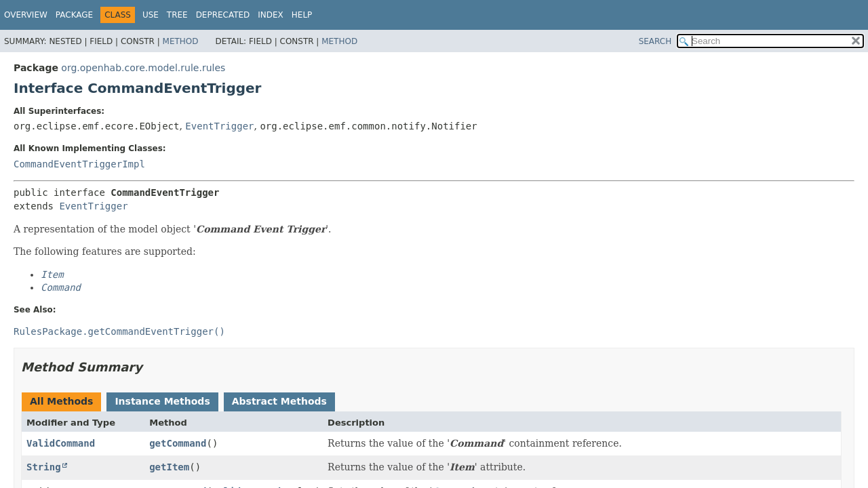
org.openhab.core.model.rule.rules (143, 68)
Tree (177, 15)
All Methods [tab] (61, 401)
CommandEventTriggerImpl (79, 164)
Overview (26, 15)
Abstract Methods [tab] (279, 401)
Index (271, 15)
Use (151, 15)
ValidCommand (61, 443)
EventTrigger (219, 126)
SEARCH (655, 41)
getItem (169, 467)
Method (181, 41)
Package (74, 15)
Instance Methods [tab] (162, 401)
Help (302, 15)
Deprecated (223, 15)
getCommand (178, 443)
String (44, 467)
